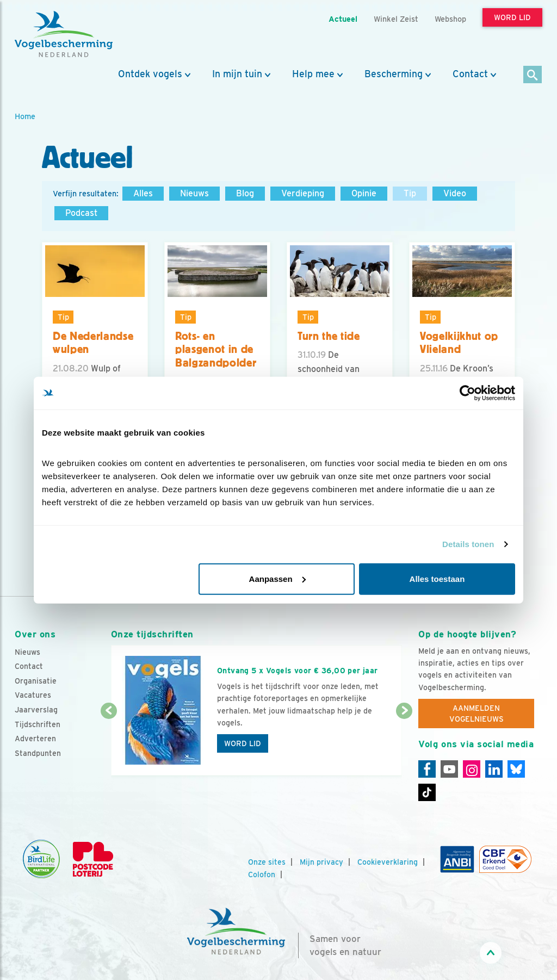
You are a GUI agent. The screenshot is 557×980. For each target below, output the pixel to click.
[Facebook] (427, 769)
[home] (64, 34)
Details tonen (468, 544)
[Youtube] (449, 769)
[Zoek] (533, 75)
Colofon (262, 874)
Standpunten (38, 753)
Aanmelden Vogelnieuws (476, 714)
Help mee (313, 74)
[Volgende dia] (404, 744)
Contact (470, 74)
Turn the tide (329, 336)
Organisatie (36, 681)
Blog (245, 193)
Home (25, 116)
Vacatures (33, 695)
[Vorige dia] (109, 744)
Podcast (81, 213)
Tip (410, 193)
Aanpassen (277, 578)
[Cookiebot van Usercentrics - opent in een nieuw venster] (468, 393)
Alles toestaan (437, 578)
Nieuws (194, 193)
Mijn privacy (321, 862)
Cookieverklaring (388, 862)
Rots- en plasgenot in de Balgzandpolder (216, 349)
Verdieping (303, 193)
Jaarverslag (36, 710)
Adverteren (35, 739)
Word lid (243, 743)
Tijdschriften (38, 724)
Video (455, 193)
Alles (143, 193)
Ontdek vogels (150, 74)
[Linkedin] (494, 769)
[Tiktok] (427, 792)
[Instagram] (472, 769)
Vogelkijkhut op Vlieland (459, 343)
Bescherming (394, 74)
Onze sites (267, 862)
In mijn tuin (237, 74)
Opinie (364, 193)
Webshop (450, 19)
